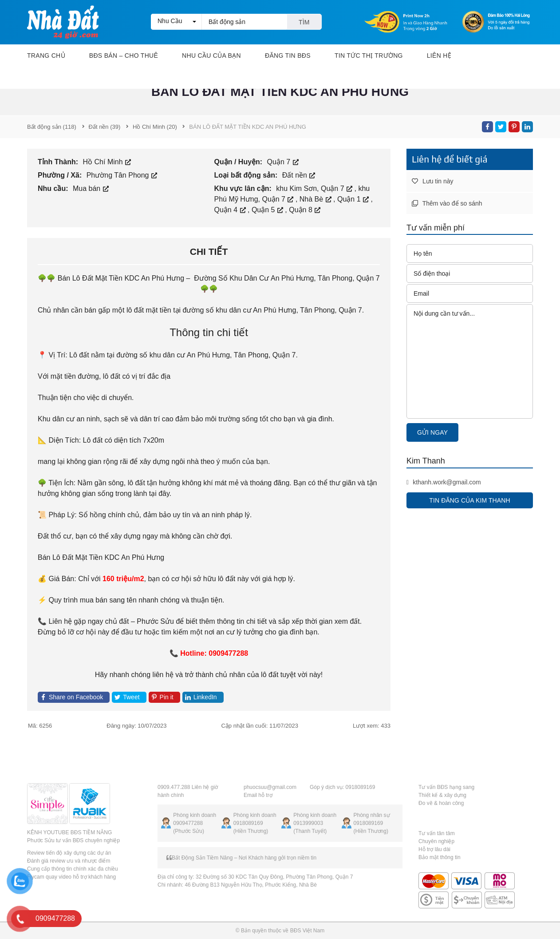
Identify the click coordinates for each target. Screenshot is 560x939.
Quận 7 (283, 162)
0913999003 (308, 823)
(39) (105, 127)
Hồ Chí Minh (107, 162)
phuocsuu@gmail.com (270, 787)
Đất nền (299, 175)
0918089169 (248, 823)
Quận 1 (354, 199)
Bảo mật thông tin (440, 857)
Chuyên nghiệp (436, 841)
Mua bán (91, 188)
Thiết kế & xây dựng (442, 795)
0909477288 (188, 823)
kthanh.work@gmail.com (444, 482)
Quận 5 (268, 210)
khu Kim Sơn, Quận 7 (315, 188)
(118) (52, 127)
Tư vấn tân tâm (437, 833)
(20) (155, 127)
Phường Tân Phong (122, 175)
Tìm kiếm (304, 24)
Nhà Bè (316, 199)
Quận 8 (305, 210)
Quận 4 (231, 210)
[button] (176, 22)
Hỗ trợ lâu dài (434, 849)
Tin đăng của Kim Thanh (469, 500)
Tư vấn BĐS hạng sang (446, 787)
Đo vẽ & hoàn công (441, 803)
